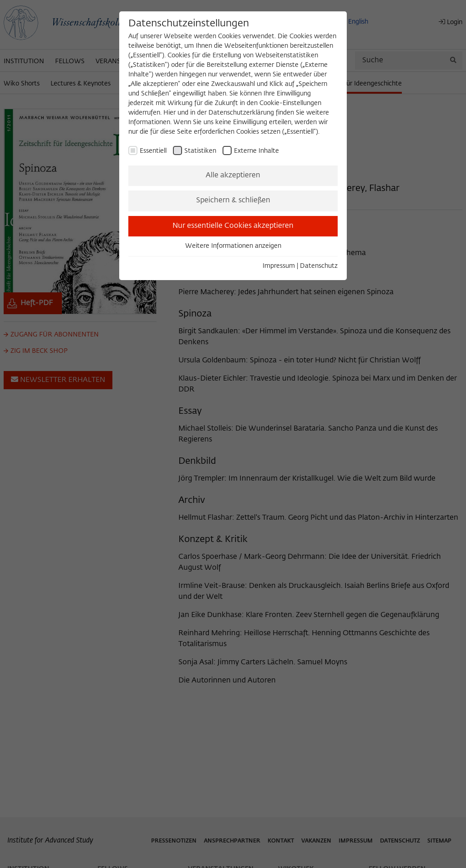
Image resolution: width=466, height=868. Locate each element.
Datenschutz (319, 266)
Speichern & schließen (233, 201)
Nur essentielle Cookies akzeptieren (233, 226)
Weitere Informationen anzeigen (233, 246)
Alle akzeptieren (233, 176)
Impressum (279, 266)
